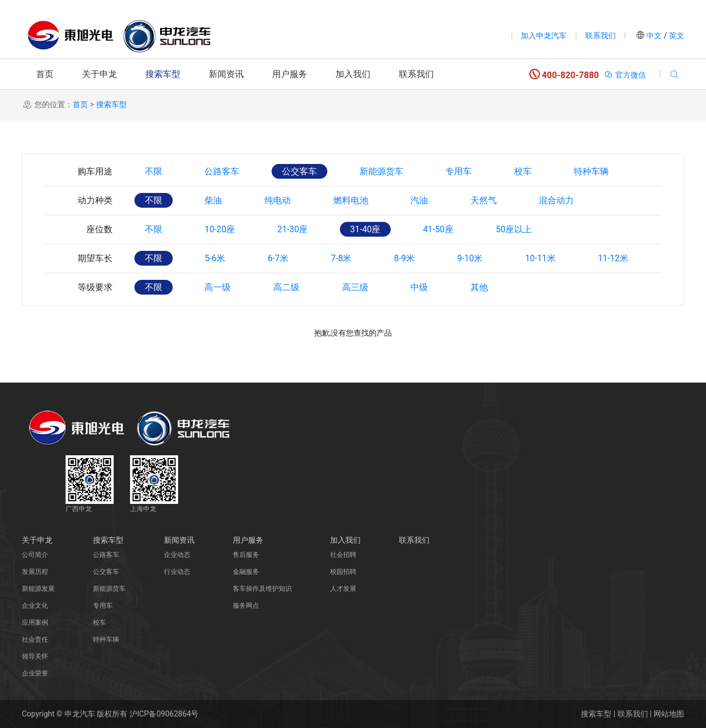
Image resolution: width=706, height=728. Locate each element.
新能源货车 (386, 171)
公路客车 (224, 171)
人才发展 (343, 589)
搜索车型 (163, 74)
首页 (45, 74)
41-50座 (445, 229)
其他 (486, 287)
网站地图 (669, 714)
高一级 (220, 287)
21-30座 (296, 229)
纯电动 (281, 200)
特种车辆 (600, 171)
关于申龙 (99, 74)
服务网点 (246, 606)
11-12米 (625, 258)
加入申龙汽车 (544, 36)
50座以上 (523, 229)
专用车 (464, 171)
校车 (530, 171)
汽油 (425, 200)
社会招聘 (343, 555)
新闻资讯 (226, 74)
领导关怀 (35, 656)
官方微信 (625, 75)
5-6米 (217, 258)
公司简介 (35, 555)
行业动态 (177, 572)
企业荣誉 (35, 673)
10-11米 (550, 258)
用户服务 (290, 74)
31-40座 (371, 229)
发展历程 (35, 572)
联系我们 (601, 36)
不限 (154, 171)
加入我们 (353, 74)
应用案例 (35, 623)
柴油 (215, 200)
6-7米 (281, 258)
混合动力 (565, 200)
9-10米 (478, 258)
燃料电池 (355, 200)
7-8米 (346, 258)
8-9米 (411, 258)
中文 (654, 36)
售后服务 (246, 555)
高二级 (290, 287)
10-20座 (222, 229)
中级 (425, 287)
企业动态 (177, 555)
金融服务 (246, 572)
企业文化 (35, 606)
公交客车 (303, 171)
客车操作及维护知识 (262, 589)
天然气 (491, 200)
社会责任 (35, 639)
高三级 (360, 287)
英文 (676, 36)
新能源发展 (38, 589)
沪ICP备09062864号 (164, 714)
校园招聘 (343, 572)
